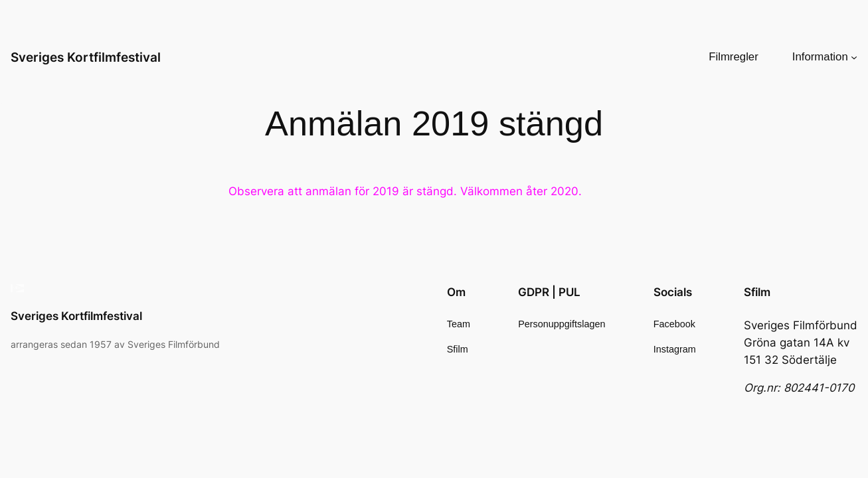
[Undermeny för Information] (854, 57)
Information (820, 57)
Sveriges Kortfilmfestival (86, 57)
